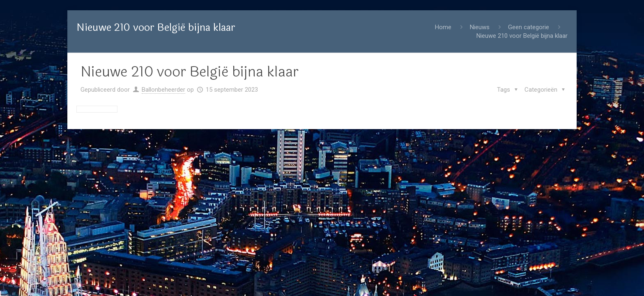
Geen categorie (529, 27)
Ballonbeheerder (163, 90)
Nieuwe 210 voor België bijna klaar (522, 36)
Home (443, 27)
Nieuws (480, 27)
